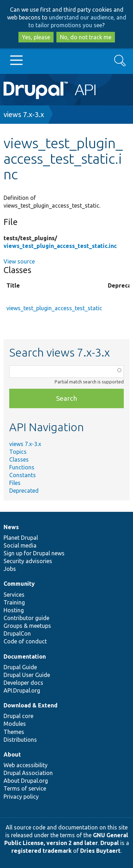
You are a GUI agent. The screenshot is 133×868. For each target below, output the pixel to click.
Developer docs (23, 683)
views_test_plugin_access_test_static (54, 308)
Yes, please (36, 37)
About (12, 754)
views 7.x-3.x (24, 114)
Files (15, 483)
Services (14, 595)
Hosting (14, 610)
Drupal (110, 843)
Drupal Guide (20, 667)
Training (14, 602)
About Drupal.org (26, 781)
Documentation (25, 656)
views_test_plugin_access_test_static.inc (60, 246)
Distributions (20, 740)
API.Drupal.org (22, 690)
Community (19, 584)
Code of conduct (25, 641)
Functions (22, 467)
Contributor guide (26, 618)
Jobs (10, 569)
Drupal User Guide (27, 675)
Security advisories (28, 561)
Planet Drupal (21, 538)
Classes (19, 459)
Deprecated (24, 491)
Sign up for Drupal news (34, 553)
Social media (20, 545)
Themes (14, 732)
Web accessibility (26, 765)
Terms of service (25, 788)
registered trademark (41, 851)
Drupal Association (28, 773)
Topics (18, 452)
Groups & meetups (27, 626)
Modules (15, 724)
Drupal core (18, 716)
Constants (23, 475)
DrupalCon (17, 633)
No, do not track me (86, 37)
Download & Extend (31, 705)
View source (19, 261)
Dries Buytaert (100, 851)
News (11, 527)
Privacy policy (21, 797)
